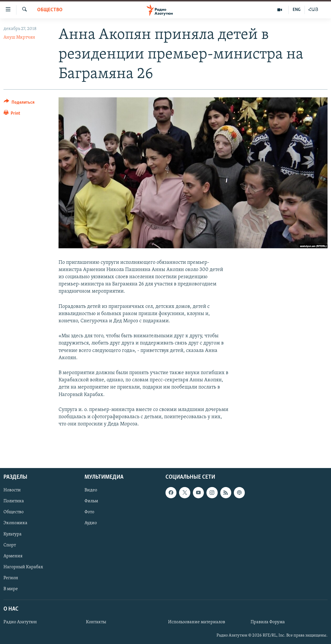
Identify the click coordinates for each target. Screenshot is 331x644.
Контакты (96, 622)
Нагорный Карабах (23, 567)
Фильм (91, 501)
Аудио (91, 523)
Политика (14, 501)
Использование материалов (197, 622)
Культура (13, 534)
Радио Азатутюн (20, 622)
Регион (11, 578)
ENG (297, 10)
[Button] (19, 103)
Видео (91, 490)
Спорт (10, 545)
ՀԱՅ (313, 10)
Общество (50, 10)
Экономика (15, 523)
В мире (11, 589)
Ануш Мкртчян (19, 37)
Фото (89, 512)
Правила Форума (268, 622)
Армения (13, 556)
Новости (12, 490)
